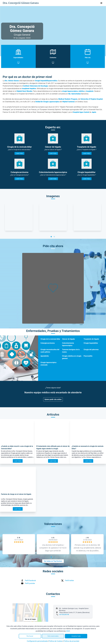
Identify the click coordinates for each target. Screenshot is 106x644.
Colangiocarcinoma (48, 343)
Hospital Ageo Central (81, 112)
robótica (81, 91)
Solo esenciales (53, 636)
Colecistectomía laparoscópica (68, 344)
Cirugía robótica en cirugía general (72, 357)
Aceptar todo (76, 636)
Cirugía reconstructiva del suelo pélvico (50, 351)
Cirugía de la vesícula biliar (50, 339)
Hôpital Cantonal (68, 102)
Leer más (19, 153)
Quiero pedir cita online (53, 399)
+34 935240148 (64, 615)
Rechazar (30, 636)
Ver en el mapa (30, 619)
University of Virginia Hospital (91, 99)
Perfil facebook (30, 581)
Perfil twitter (70, 581)
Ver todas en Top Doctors (53, 561)
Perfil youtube (30, 583)
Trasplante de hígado (91, 339)
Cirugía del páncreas (91, 350)
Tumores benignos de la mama (71, 351)
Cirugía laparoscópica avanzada (48, 364)
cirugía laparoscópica (70, 91)
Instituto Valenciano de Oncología (36, 86)
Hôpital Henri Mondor (25, 91)
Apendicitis (45, 356)
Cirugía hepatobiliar (91, 343)
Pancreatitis (88, 356)
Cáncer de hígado (68, 339)
